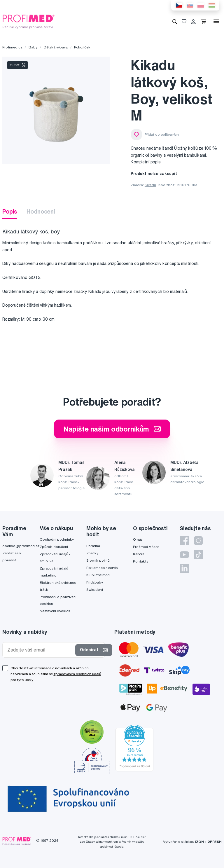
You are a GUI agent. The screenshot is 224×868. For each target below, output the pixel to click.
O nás (138, 539)
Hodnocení (41, 211)
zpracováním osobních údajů (77, 674)
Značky (92, 553)
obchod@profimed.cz (21, 546)
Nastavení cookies (55, 611)
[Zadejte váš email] (40, 650)
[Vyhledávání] (175, 21)
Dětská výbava (56, 47)
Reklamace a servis (102, 568)
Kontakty (141, 561)
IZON (199, 842)
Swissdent (95, 590)
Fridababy (95, 582)
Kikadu (150, 185)
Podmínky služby (133, 842)
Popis (10, 211)
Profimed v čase (146, 547)
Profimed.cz (12, 47)
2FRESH (215, 842)
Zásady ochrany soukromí (102, 842)
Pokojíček (82, 47)
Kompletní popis (146, 162)
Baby (33, 47)
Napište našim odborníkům (112, 429)
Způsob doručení (54, 547)
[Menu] (216, 21)
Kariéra (139, 554)
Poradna (93, 546)
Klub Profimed (98, 575)
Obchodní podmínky (57, 539)
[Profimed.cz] (29, 21)
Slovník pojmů (98, 560)
